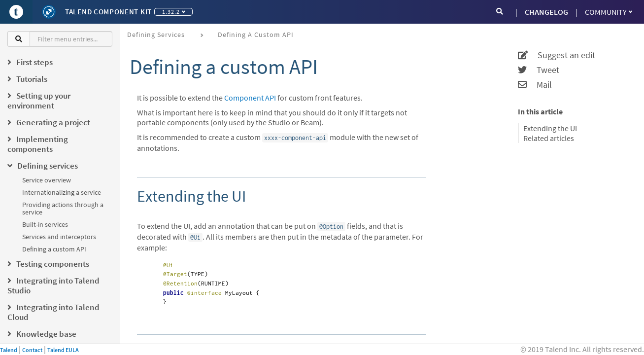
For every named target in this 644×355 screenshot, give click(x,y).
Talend (9, 350)
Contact (32, 350)
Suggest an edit (557, 55)
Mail (535, 85)
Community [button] (609, 12)
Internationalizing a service (62, 192)
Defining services (156, 35)
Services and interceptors (59, 237)
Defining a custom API (54, 249)
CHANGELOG (546, 12)
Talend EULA (63, 350)
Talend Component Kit (108, 12)
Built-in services (45, 224)
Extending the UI (550, 128)
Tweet (539, 70)
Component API (250, 98)
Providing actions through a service (63, 208)
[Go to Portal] (16, 12)
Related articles (549, 138)
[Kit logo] (49, 12)
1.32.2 (174, 12)
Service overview (47, 180)
